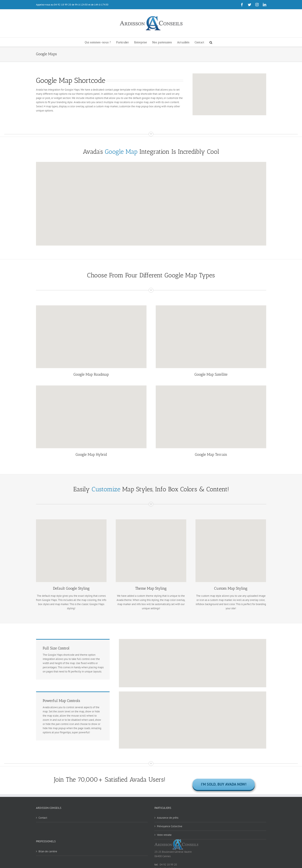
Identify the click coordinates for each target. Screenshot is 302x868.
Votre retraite (164, 835)
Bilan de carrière (48, 851)
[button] (211, 42)
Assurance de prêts (168, 818)
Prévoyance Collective (170, 826)
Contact (43, 818)
